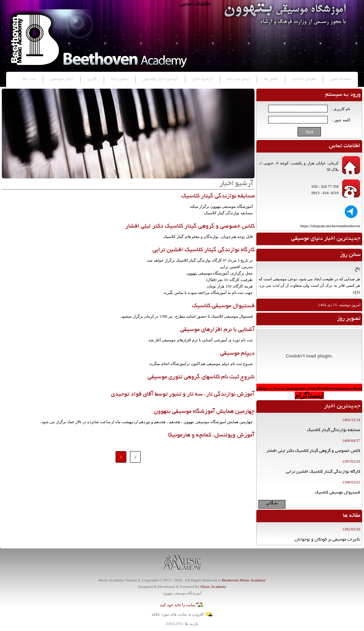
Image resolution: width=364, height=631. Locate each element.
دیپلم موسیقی (237, 354)
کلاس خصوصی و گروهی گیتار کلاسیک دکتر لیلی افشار (190, 226)
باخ (358, 269)
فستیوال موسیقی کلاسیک (223, 306)
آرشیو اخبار (202, 79)
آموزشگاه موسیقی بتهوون (182, 593)
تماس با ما (120, 79)
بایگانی (272, 503)
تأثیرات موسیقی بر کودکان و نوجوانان (327, 540)
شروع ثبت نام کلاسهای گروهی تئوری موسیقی (201, 377)
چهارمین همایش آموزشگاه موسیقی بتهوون (204, 412)
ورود (309, 131)
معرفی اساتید (304, 79)
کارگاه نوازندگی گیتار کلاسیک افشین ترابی (204, 250)
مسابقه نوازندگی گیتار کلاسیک (218, 196)
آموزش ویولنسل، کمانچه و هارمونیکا (211, 435)
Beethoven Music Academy (244, 580)
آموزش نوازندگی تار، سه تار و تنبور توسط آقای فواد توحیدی (183, 394)
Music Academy (213, 586)
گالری (92, 79)
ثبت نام (29, 79)
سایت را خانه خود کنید (178, 605)
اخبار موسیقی (62, 79)
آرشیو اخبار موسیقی (160, 79)
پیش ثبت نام (238, 79)
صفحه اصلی (340, 79)
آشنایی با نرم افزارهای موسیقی (217, 330)
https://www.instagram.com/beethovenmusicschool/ (309, 389)
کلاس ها (271, 79)
